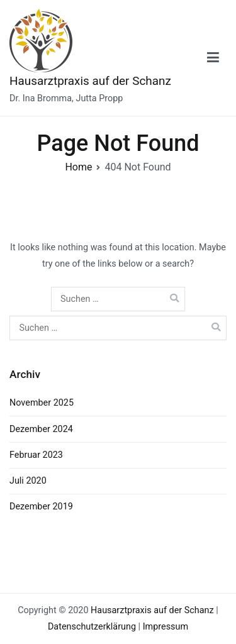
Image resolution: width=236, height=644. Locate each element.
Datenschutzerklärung (92, 627)
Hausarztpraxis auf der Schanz (90, 81)
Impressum (166, 627)
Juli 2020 (28, 481)
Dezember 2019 (41, 507)
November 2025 (42, 403)
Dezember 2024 (41, 429)
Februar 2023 (36, 455)
